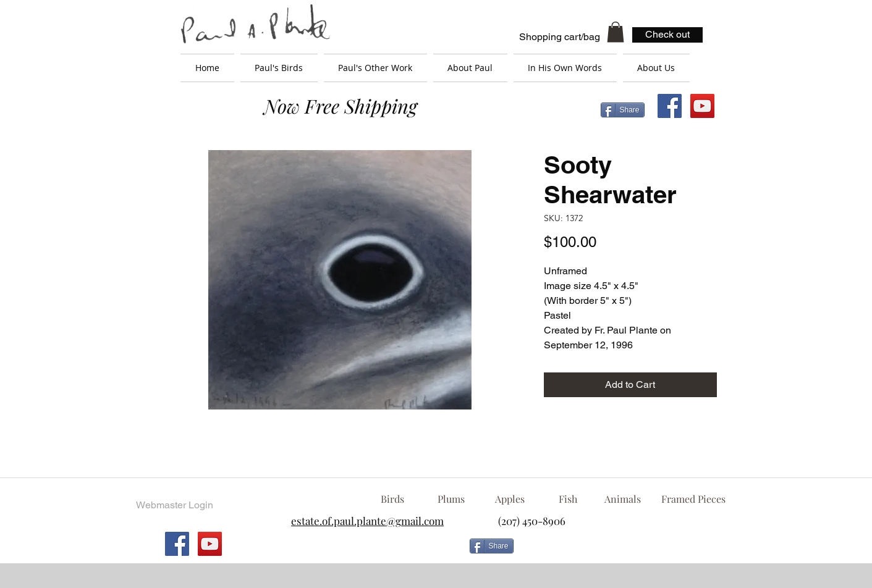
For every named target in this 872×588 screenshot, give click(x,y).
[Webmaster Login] (175, 505)
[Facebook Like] (619, 551)
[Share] (623, 110)
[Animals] (623, 499)
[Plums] (451, 499)
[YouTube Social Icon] (702, 106)
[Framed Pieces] (694, 499)
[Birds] (393, 499)
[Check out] (667, 35)
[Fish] (568, 499)
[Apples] (510, 499)
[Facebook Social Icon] (670, 106)
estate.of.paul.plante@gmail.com (367, 521)
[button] (616, 32)
